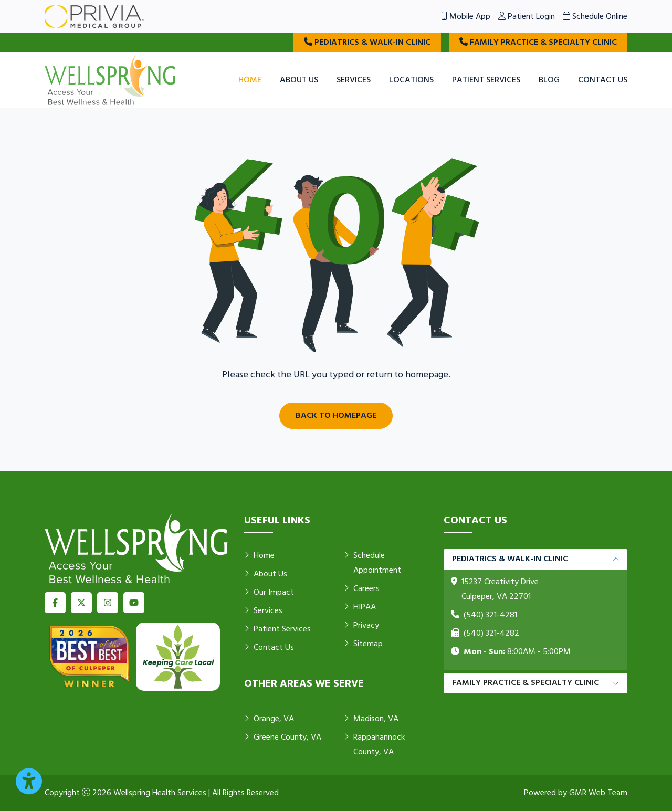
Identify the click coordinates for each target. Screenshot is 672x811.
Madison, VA (371, 719)
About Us (299, 80)
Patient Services (486, 80)
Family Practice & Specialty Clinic (538, 43)
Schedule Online (595, 17)
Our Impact (269, 593)
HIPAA (360, 607)
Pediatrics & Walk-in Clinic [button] (510, 559)
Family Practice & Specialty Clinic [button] (526, 683)
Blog (549, 80)
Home (250, 80)
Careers (362, 589)
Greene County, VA (283, 738)
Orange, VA (269, 719)
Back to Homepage (336, 416)
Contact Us (603, 80)
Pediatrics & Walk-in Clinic (367, 43)
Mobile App (466, 17)
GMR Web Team (598, 793)
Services (354, 80)
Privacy (361, 626)
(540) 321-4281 (490, 615)
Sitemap (363, 644)
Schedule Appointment (372, 563)
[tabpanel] (535, 609)
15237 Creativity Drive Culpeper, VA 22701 (500, 589)
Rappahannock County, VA (374, 745)
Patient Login (527, 17)
